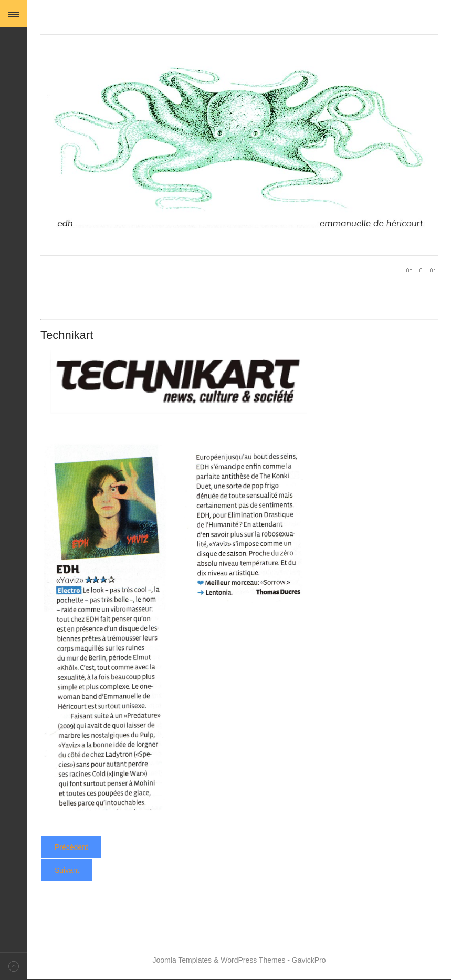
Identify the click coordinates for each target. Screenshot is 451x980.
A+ (409, 270)
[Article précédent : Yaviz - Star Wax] (71, 847)
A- (432, 270)
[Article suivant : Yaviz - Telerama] (67, 870)
